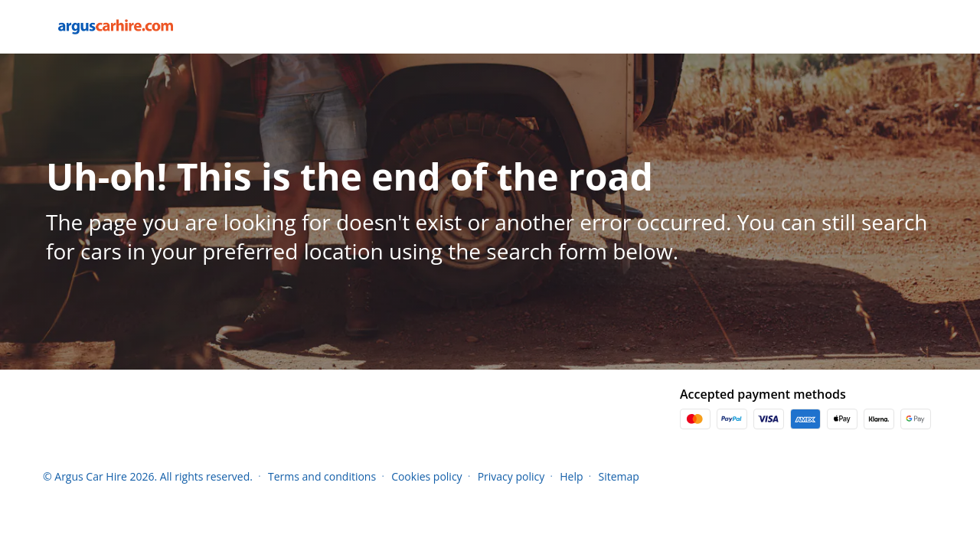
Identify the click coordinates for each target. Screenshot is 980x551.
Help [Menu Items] (571, 476)
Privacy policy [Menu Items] (511, 476)
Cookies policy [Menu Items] (427, 476)
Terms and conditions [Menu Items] (322, 476)
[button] (933, 476)
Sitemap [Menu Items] (619, 476)
